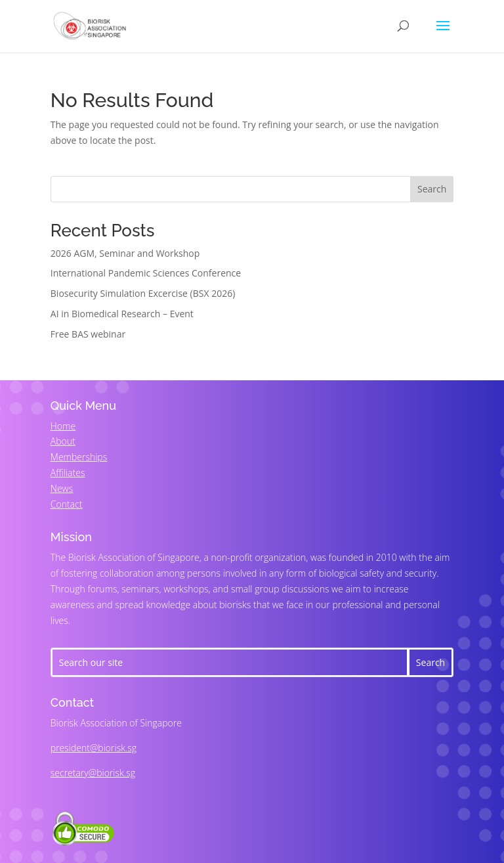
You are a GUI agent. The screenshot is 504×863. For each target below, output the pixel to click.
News (62, 488)
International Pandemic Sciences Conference (146, 273)
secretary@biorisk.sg (93, 773)
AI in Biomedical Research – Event (122, 314)
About (63, 441)
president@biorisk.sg (94, 748)
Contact (67, 504)
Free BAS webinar (88, 334)
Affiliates (68, 473)
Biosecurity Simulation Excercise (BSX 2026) (143, 293)
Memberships (79, 457)
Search (432, 189)
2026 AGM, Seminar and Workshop (125, 253)
